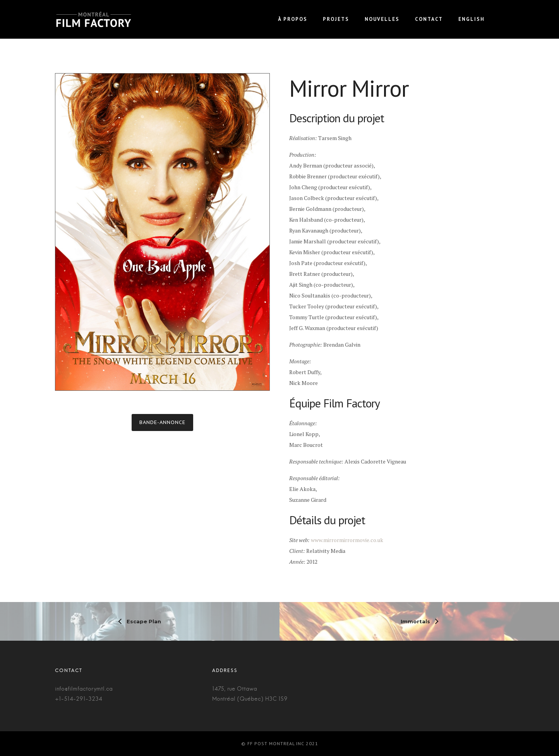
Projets (336, 19)
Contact (429, 19)
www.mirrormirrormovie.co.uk (347, 540)
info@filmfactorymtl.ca (84, 689)
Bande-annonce (162, 422)
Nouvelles (382, 19)
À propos (293, 19)
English (472, 19)
